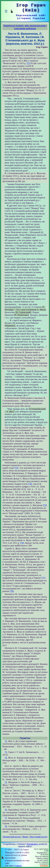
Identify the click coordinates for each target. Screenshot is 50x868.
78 (6, 826)
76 (6, 810)
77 (6, 818)
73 (6, 752)
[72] (29, 63)
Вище (25, 837)
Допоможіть (32, 844)
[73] (16, 468)
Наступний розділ (38, 837)
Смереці (19, 866)
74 (6, 758)
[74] (30, 484)
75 (6, 782)
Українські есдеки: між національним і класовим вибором (25, 27)
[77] (43, 578)
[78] (12, 591)
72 (6, 741)
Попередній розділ (12, 837)
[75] (45, 505)
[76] (22, 543)
